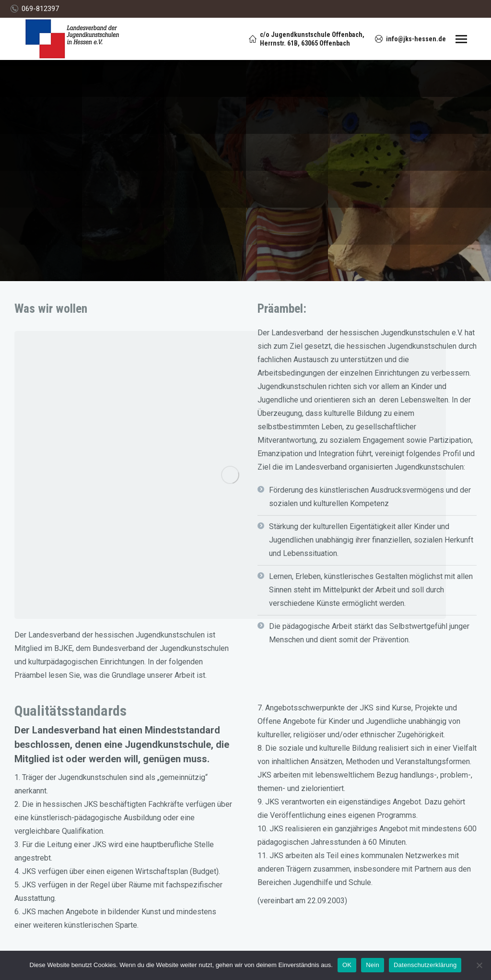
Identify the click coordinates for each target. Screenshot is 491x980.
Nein (373, 965)
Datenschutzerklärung (425, 965)
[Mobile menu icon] (461, 39)
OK (347, 965)
